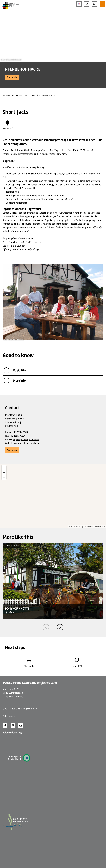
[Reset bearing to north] (4, 477)
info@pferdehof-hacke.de (26, 439)
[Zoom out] (4, 473)
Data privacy (9, 716)
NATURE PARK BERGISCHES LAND (24, 95)
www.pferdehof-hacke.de (27, 443)
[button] (12, 77)
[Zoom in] (4, 468)
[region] (53, 496)
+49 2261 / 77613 (20, 432)
